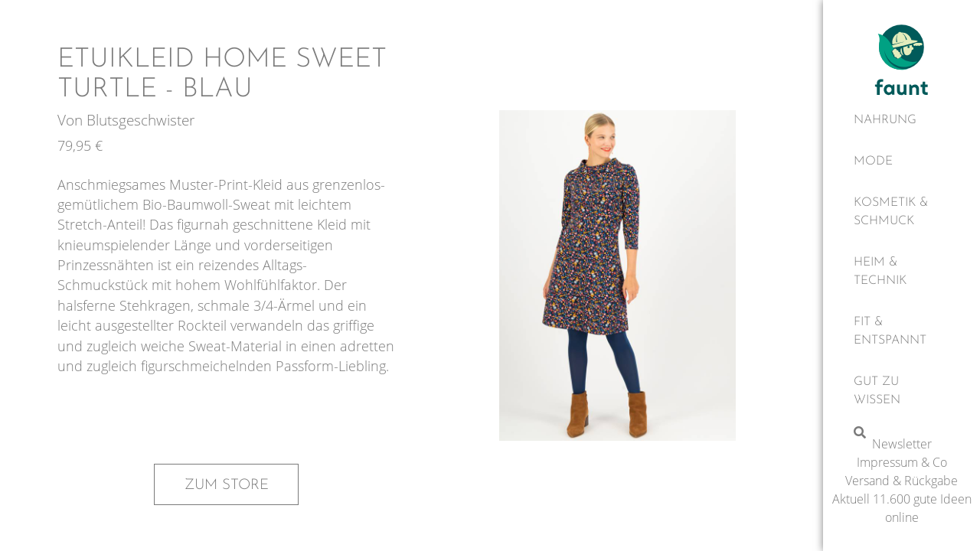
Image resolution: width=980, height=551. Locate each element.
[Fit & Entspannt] (902, 331)
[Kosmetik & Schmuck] (902, 212)
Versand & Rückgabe (902, 481)
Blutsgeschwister (140, 120)
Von (72, 120)
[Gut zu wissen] (902, 391)
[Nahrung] (902, 120)
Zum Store (227, 485)
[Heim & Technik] (902, 272)
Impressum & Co (902, 462)
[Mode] (902, 161)
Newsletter (902, 444)
